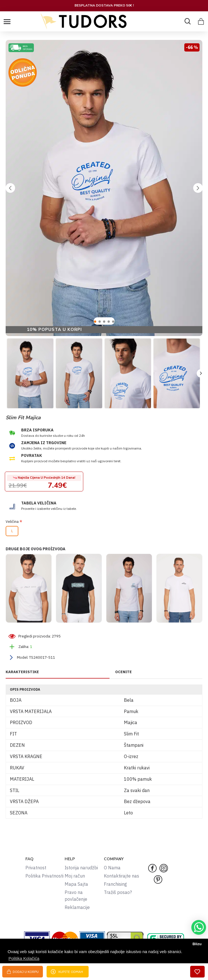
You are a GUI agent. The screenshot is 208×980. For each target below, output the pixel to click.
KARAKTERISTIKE (22, 672)
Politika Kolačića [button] (24, 958)
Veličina (12, 522)
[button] (10, 188)
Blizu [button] (197, 944)
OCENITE (123, 672)
